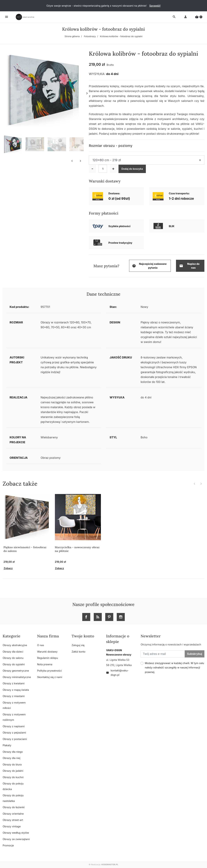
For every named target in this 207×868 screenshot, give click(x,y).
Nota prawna (45, 664)
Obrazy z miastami (14, 696)
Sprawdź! (155, 6)
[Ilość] (103, 169)
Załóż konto (78, 652)
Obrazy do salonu (13, 658)
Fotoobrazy (90, 36)
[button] (199, 17)
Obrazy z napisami (14, 726)
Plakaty (7, 745)
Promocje (8, 845)
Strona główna (72, 36)
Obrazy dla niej (11, 758)
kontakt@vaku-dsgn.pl (117, 673)
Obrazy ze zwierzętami (16, 839)
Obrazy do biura (12, 764)
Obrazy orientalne (13, 814)
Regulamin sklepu (48, 658)
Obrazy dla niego (13, 752)
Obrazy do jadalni (13, 771)
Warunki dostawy (47, 652)
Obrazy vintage (12, 826)
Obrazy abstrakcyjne (15, 645)
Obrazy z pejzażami (14, 733)
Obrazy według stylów (16, 833)
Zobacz (8, 568)
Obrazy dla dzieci (13, 652)
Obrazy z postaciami (15, 739)
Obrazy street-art (13, 820)
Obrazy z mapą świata (16, 690)
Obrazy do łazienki (14, 807)
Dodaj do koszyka (132, 169)
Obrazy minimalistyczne (17, 677)
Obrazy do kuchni (13, 777)
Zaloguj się (78, 645)
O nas (41, 645)
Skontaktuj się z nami (50, 677)
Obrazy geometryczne (16, 671)
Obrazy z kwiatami (14, 683)
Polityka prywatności (49, 671)
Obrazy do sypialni (14, 664)
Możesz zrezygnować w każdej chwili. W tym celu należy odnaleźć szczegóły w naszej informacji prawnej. (174, 667)
